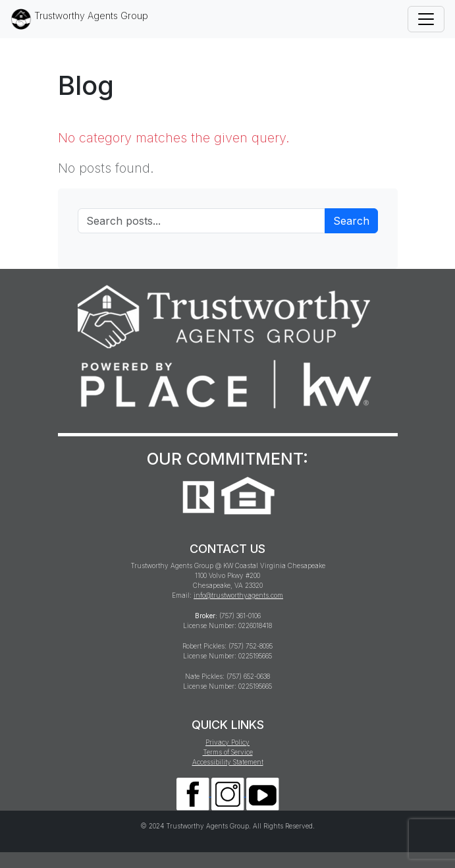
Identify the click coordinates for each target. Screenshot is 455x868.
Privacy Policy (227, 742)
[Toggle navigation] (426, 19)
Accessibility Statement (228, 762)
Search (351, 221)
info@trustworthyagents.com (238, 595)
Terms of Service (228, 752)
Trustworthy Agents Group (79, 19)
